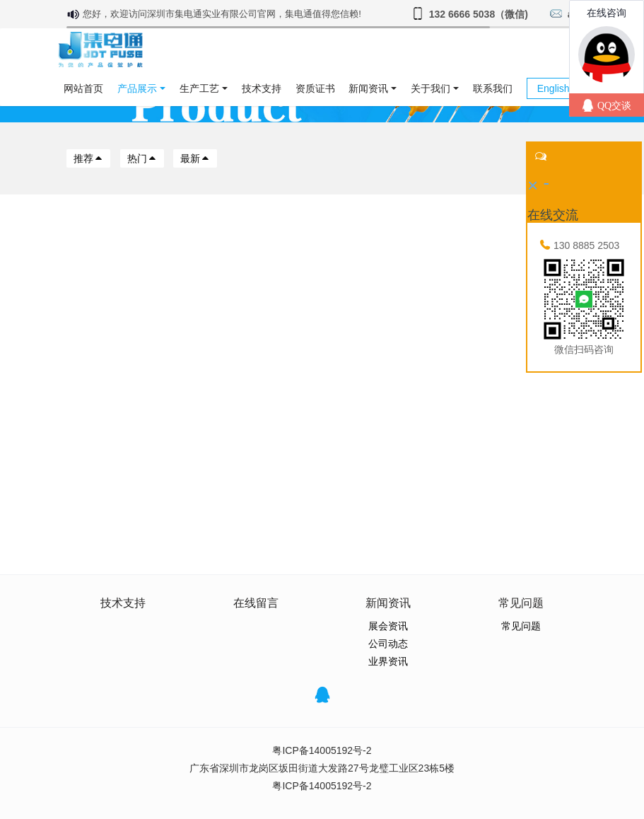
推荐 (88, 158)
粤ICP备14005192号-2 (322, 750)
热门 (142, 158)
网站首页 (83, 88)
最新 (195, 158)
